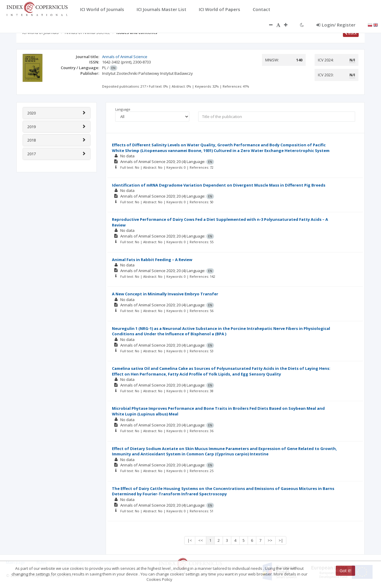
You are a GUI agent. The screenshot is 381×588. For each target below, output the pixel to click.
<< (201, 540)
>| (281, 540)
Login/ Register (336, 25)
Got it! (345, 571)
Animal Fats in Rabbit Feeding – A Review (152, 260)
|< (190, 540)
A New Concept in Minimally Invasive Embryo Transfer (165, 294)
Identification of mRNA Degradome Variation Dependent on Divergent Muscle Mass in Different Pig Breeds (219, 185)
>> (270, 540)
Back (351, 33)
